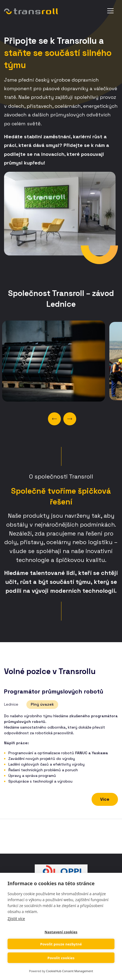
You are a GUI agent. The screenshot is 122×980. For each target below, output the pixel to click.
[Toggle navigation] (110, 11)
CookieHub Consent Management (70, 971)
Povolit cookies (61, 958)
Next (70, 419)
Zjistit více (16, 919)
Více (105, 799)
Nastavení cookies (61, 932)
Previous (54, 419)
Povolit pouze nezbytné (61, 944)
